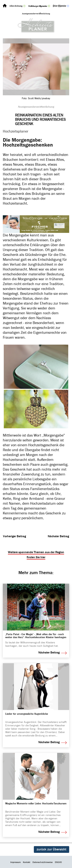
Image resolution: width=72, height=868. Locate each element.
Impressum (16, 862)
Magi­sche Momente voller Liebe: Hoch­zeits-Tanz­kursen (36, 804)
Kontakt (27, 862)
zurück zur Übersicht (52, 849)
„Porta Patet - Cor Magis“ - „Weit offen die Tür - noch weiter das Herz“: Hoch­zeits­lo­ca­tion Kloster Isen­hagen (36, 636)
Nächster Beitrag (58, 536)
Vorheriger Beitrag (14, 536)
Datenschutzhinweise (43, 862)
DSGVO (58, 862)
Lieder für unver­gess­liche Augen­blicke (27, 714)
